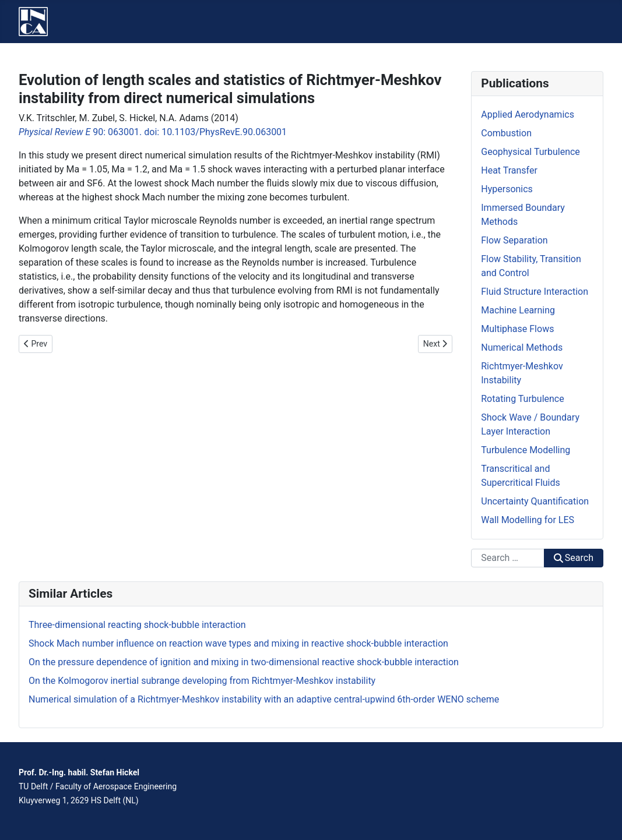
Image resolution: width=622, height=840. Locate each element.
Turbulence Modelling (526, 450)
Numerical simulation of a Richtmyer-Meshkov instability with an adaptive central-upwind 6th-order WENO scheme (264, 699)
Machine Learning (518, 310)
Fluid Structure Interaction (535, 292)
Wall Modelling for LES (528, 520)
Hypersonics (507, 189)
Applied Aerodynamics (528, 114)
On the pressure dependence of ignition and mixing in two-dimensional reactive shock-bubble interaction (244, 662)
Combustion (506, 133)
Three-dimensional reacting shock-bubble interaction (137, 625)
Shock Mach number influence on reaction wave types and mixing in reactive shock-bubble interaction (238, 643)
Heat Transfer (509, 170)
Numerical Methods (522, 347)
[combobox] (507, 558)
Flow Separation (514, 240)
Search (574, 558)
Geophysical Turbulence (530, 152)
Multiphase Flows (517, 329)
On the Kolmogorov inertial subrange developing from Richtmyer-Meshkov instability (202, 681)
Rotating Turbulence (522, 399)
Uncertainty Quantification (535, 501)
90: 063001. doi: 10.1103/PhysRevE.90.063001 (153, 132)
